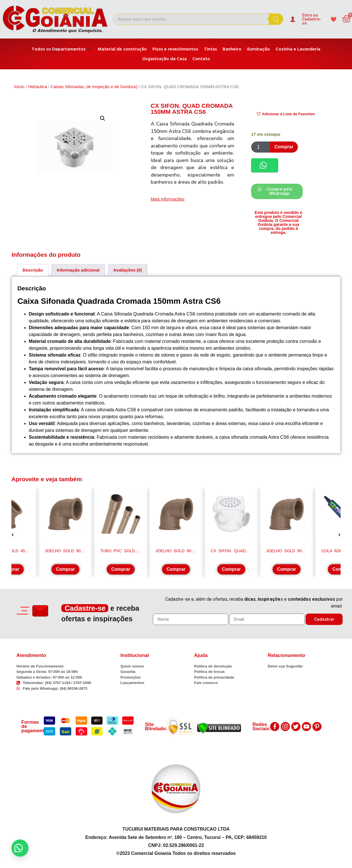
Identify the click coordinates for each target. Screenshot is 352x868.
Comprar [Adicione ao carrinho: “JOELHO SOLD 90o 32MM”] (176, 569)
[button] (103, 118)
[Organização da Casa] (164, 59)
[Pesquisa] (276, 19)
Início (19, 87)
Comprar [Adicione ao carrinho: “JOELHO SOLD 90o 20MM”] (287, 569)
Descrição (33, 270)
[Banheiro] (232, 49)
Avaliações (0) (128, 270)
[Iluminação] (259, 49)
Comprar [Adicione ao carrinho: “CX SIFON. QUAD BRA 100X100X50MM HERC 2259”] (231, 569)
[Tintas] (210, 49)
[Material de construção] (122, 49)
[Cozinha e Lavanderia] (298, 49)
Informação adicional (78, 270)
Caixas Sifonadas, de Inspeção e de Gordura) (94, 87)
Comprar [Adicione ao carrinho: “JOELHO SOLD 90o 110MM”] (65, 569)
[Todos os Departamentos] (62, 49)
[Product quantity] (260, 147)
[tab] (33, 270)
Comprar (284, 147)
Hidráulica (37, 87)
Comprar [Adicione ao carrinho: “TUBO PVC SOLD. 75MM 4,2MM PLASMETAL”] (121, 569)
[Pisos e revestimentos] (175, 49)
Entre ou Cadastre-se (312, 19)
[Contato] (201, 59)
